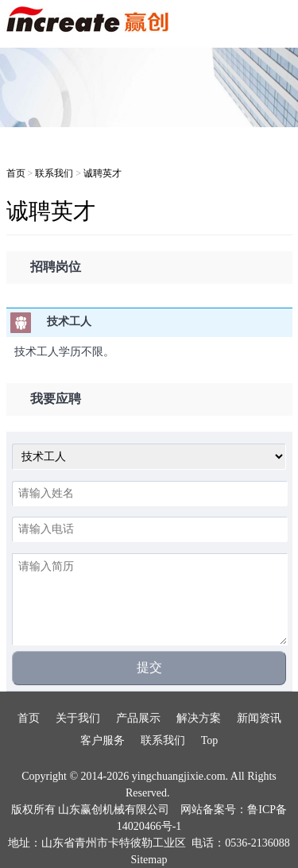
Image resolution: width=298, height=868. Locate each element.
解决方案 (199, 718)
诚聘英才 (103, 173)
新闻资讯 (259, 718)
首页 (16, 173)
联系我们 (54, 173)
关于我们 (78, 718)
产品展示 (138, 718)
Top (210, 740)
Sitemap (149, 860)
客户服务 (103, 740)
